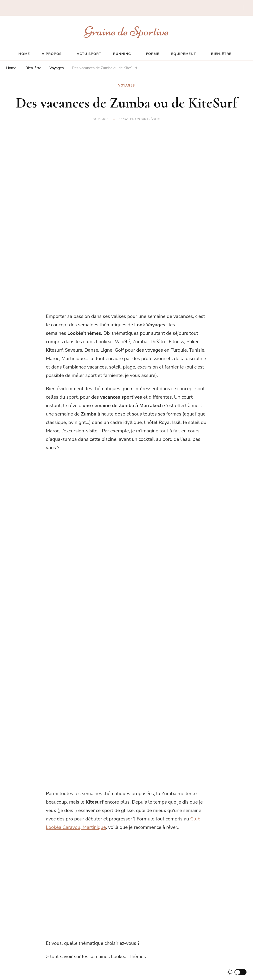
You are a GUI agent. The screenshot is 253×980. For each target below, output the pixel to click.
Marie (103, 119)
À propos (52, 54)
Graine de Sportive (126, 31)
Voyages (126, 86)
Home (24, 54)
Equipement (184, 54)
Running (122, 54)
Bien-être (221, 54)
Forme (153, 54)
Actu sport (89, 54)
